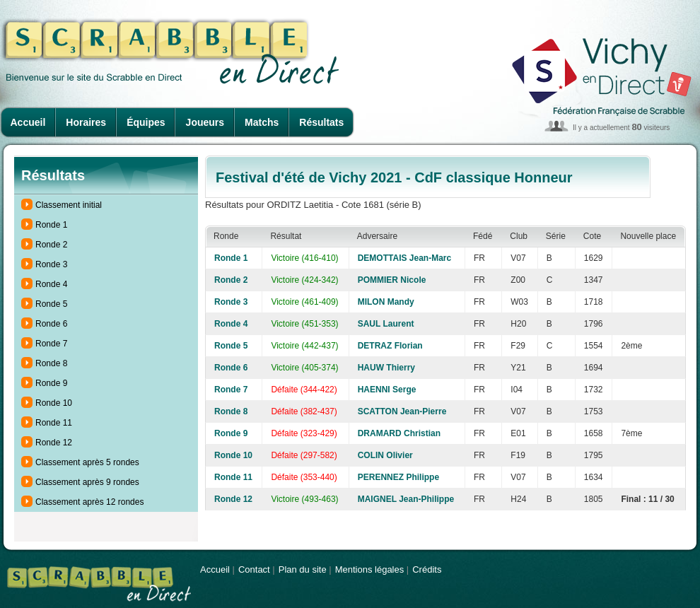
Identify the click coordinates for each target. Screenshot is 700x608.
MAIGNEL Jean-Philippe (406, 499)
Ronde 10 (54, 403)
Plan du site (303, 569)
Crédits (427, 569)
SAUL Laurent (386, 324)
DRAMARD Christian (399, 433)
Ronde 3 (51, 264)
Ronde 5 (51, 304)
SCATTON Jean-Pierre (402, 411)
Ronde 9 (51, 383)
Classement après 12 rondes (89, 502)
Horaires (86, 122)
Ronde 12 (54, 443)
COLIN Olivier (385, 455)
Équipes (146, 122)
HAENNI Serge (387, 390)
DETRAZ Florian (390, 346)
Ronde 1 (51, 225)
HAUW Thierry (386, 368)
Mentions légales (370, 569)
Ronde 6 (51, 324)
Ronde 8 (51, 363)
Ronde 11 (54, 423)
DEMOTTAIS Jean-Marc (404, 258)
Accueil (28, 122)
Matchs (262, 122)
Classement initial (69, 205)
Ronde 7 (51, 344)
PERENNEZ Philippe (398, 477)
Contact (254, 569)
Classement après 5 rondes (87, 462)
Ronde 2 (51, 245)
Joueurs (205, 122)
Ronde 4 (51, 284)
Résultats (321, 122)
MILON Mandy (386, 302)
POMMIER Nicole (392, 280)
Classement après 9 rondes (87, 482)
